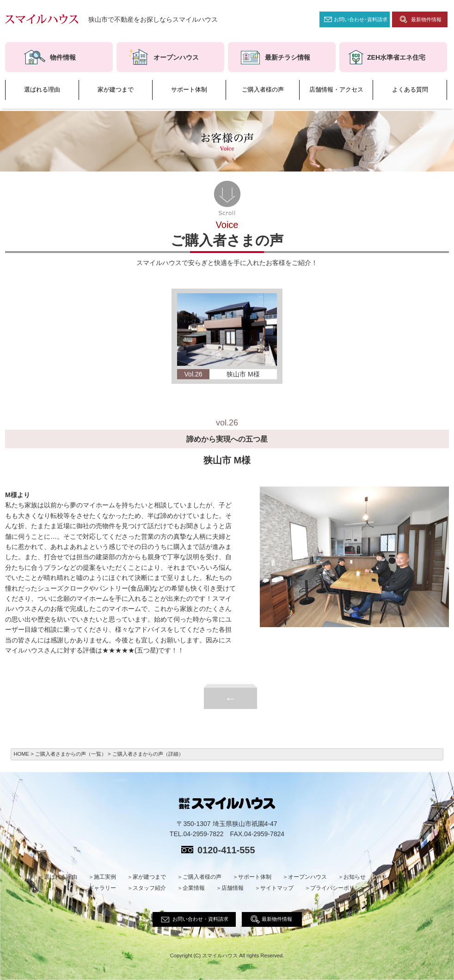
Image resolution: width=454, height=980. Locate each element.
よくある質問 (410, 90)
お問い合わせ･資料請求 (361, 19)
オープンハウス (307, 877)
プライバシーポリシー (338, 888)
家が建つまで (116, 90)
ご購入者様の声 (263, 90)
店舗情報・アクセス (336, 90)
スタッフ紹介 (149, 888)
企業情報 (194, 888)
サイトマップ (277, 888)
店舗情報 (233, 888)
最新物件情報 (426, 19)
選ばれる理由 (42, 90)
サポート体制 (189, 90)
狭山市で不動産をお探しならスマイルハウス (153, 19)
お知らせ (355, 877)
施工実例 (105, 877)
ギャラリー (102, 888)
